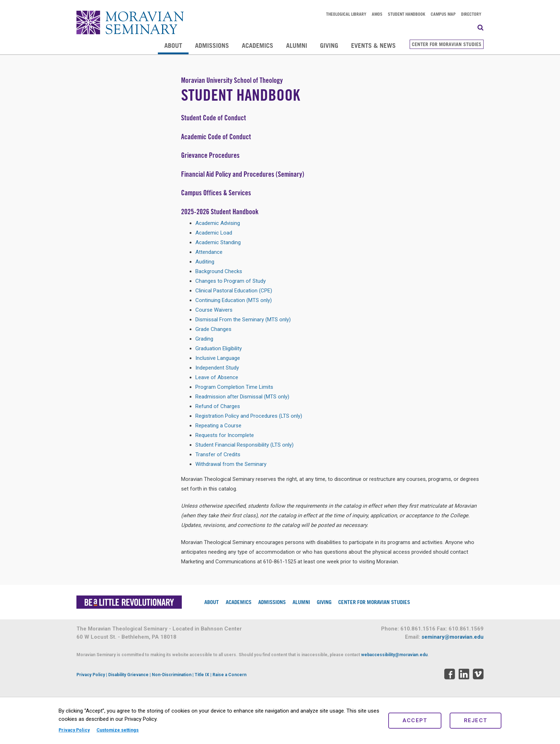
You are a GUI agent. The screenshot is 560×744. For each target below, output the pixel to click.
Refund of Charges (218, 406)
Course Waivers (214, 310)
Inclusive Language (218, 358)
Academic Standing (218, 242)
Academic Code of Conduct (216, 137)
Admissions (212, 45)
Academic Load (214, 233)
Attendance (209, 252)
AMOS (377, 14)
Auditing (205, 262)
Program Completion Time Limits (234, 387)
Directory (471, 14)
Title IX (202, 675)
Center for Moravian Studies (447, 44)
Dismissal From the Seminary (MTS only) (243, 320)
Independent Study (217, 368)
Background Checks (219, 271)
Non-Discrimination (172, 675)
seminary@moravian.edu (452, 637)
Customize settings (117, 730)
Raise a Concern (229, 675)
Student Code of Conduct (214, 118)
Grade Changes (213, 329)
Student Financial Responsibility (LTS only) (244, 445)
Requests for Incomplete (225, 435)
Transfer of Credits (218, 454)
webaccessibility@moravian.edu (394, 655)
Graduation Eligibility (219, 348)
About (173, 45)
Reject (476, 720)
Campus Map (443, 14)
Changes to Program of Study (231, 281)
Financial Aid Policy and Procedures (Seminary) (243, 174)
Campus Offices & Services (216, 193)
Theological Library (346, 14)
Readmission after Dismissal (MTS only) (242, 397)
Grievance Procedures (210, 155)
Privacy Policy (74, 730)
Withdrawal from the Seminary (231, 464)
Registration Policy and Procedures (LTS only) (249, 416)
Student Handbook (407, 14)
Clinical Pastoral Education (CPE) (234, 291)
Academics (257, 45)
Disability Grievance (128, 675)
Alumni (297, 45)
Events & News (373, 45)
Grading (204, 339)
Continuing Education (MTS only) (234, 300)
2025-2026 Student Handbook (220, 212)
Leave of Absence (217, 377)
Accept (415, 720)
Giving (329, 45)
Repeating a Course (218, 426)
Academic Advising (218, 223)
